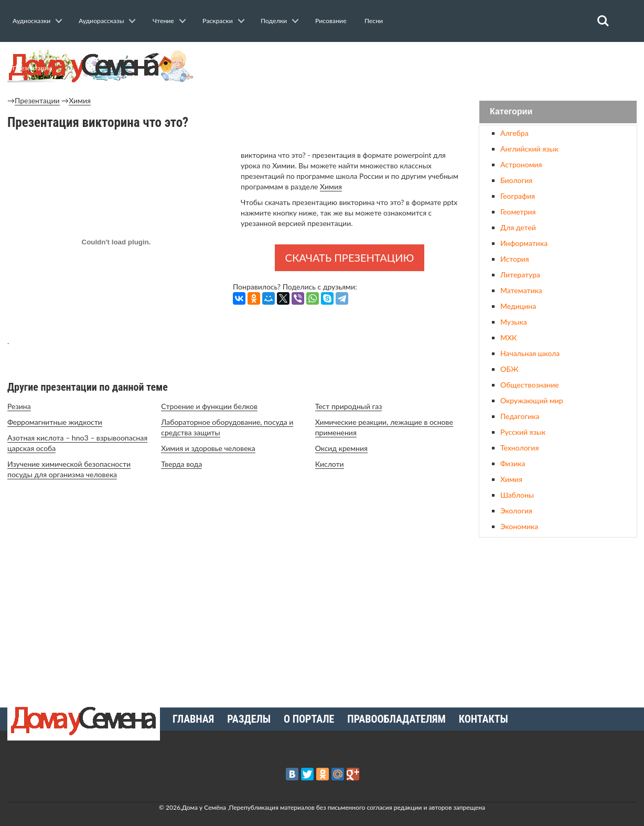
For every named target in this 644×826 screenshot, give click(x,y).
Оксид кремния (341, 448)
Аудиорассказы (101, 21)
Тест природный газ (349, 406)
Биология (516, 180)
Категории (511, 112)
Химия (80, 100)
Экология (516, 511)
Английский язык (529, 149)
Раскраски (218, 21)
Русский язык (523, 432)
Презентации (32, 68)
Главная (193, 719)
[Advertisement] (558, 618)
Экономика (519, 526)
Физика (513, 463)
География (518, 196)
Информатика (524, 243)
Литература (520, 275)
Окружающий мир (532, 400)
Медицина (518, 306)
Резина (19, 406)
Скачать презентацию (350, 258)
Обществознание (530, 385)
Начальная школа (530, 353)
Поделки (274, 21)
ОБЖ (509, 369)
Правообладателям (396, 719)
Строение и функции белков (209, 406)
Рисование (331, 21)
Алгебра (514, 133)
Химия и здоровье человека (208, 448)
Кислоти (330, 464)
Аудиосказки (31, 21)
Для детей (518, 227)
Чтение (163, 21)
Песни (374, 21)
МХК (508, 337)
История (515, 259)
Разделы (249, 719)
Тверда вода (181, 464)
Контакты (484, 719)
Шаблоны (517, 495)
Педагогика (520, 416)
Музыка (514, 322)
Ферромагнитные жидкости (55, 422)
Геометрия (518, 212)
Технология (519, 448)
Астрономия (521, 164)
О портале (309, 719)
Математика (521, 290)
